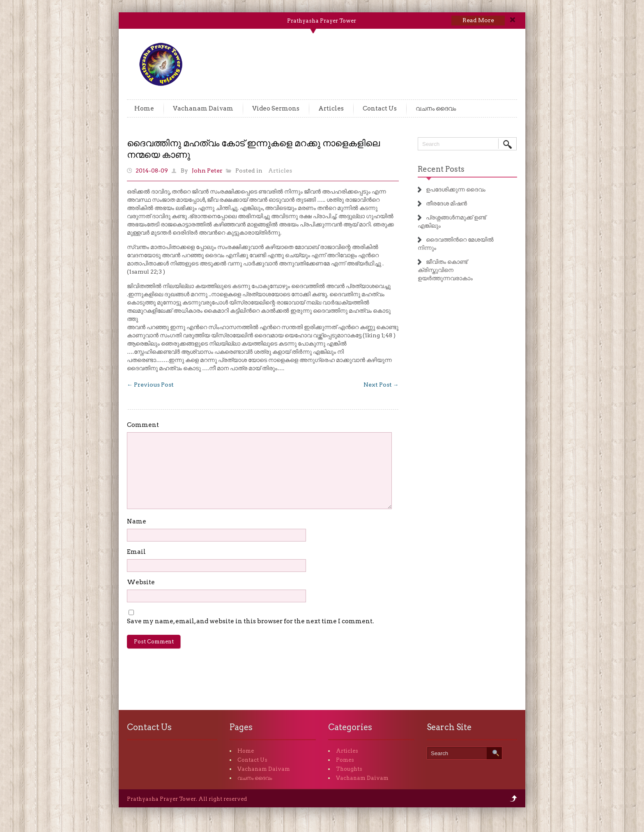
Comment (143, 425)
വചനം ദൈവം (436, 108)
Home (144, 108)
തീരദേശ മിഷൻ (446, 203)
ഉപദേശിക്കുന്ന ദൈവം (456, 189)
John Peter (207, 171)
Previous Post (150, 385)
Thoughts (349, 769)
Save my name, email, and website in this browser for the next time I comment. (250, 621)
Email (136, 552)
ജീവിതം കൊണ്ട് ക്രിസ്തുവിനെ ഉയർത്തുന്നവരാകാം (445, 270)
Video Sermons (276, 108)
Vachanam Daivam (203, 108)
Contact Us (380, 108)
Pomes (345, 760)
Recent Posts (441, 169)
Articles (331, 108)
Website (141, 582)
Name (137, 521)
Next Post (381, 385)
